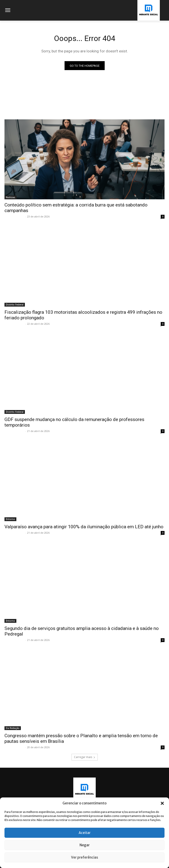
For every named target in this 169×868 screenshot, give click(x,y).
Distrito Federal (15, 305)
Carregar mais (85, 757)
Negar (85, 845)
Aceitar (85, 833)
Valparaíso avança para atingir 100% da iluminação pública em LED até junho (84, 527)
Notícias (11, 197)
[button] (162, 803)
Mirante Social (14, 216)
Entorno (10, 519)
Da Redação (13, 728)
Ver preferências (84, 857)
